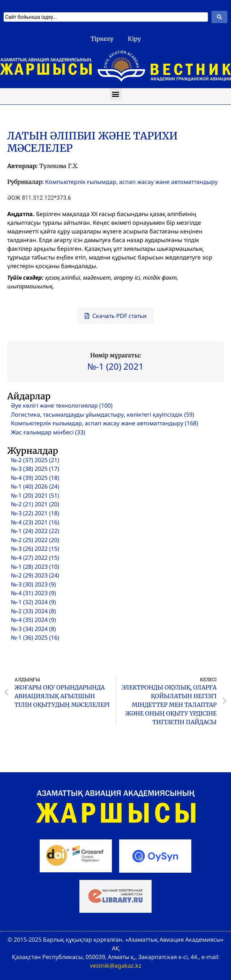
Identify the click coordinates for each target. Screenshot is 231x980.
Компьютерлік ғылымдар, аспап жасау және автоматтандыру (131, 182)
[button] (116, 94)
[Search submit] (219, 17)
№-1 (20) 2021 (115, 366)
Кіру (134, 39)
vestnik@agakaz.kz (116, 966)
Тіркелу (102, 39)
